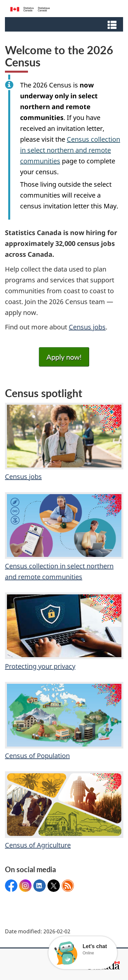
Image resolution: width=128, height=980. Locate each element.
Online (88, 953)
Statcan (39, 886)
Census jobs (87, 327)
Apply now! (64, 357)
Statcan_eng (25, 886)
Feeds (68, 886)
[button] (65, 24)
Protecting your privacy (64, 632)
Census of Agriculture (64, 810)
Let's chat (95, 946)
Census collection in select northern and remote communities (70, 150)
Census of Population (64, 721)
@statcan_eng (54, 886)
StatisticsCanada (11, 886)
